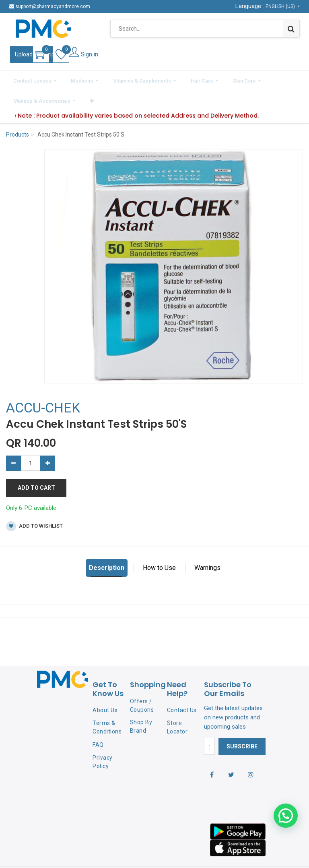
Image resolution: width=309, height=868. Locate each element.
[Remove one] (13, 440)
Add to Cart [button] (36, 465)
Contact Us (182, 687)
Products (18, 112)
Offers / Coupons (142, 682)
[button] (294, 79)
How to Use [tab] (159, 545)
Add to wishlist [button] (34, 503)
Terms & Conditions (107, 704)
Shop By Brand (141, 703)
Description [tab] (107, 545)
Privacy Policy (103, 739)
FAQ (98, 722)
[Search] (291, 29)
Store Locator (177, 704)
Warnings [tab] (207, 545)
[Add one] (48, 440)
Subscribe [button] (242, 723)
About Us (105, 687)
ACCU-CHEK (43, 385)
